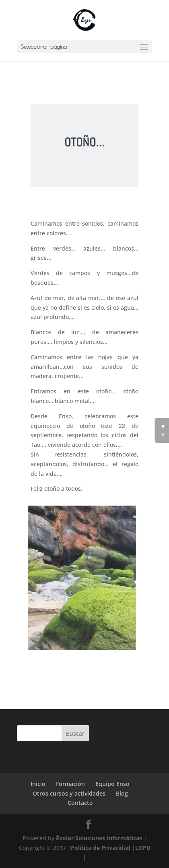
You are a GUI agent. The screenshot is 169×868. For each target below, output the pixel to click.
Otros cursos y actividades (69, 793)
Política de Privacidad (101, 848)
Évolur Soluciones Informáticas (99, 838)
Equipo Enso (112, 784)
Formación (70, 784)
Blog (122, 793)
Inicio (38, 784)
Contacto (80, 803)
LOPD (143, 848)
